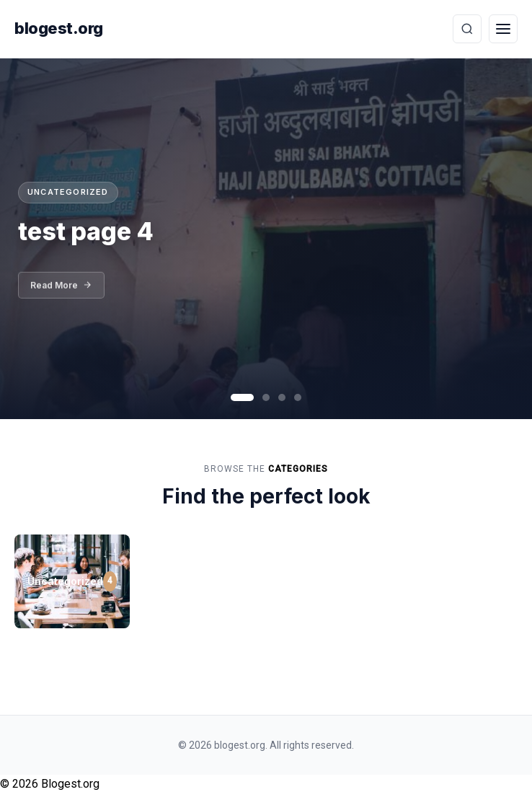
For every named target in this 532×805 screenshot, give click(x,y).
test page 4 (86, 231)
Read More (61, 290)
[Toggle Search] (467, 29)
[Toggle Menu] (503, 29)
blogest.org (59, 28)
